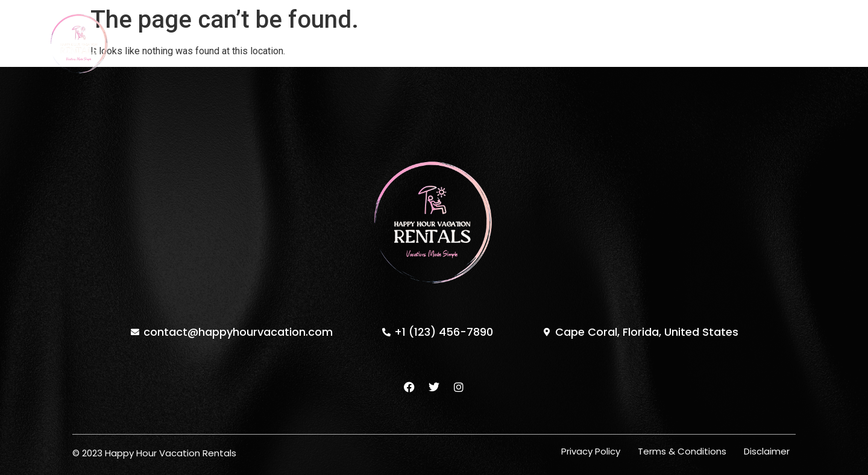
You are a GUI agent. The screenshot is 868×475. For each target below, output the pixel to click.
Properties (359, 43)
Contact (568, 43)
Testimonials (493, 43)
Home (296, 43)
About (423, 43)
